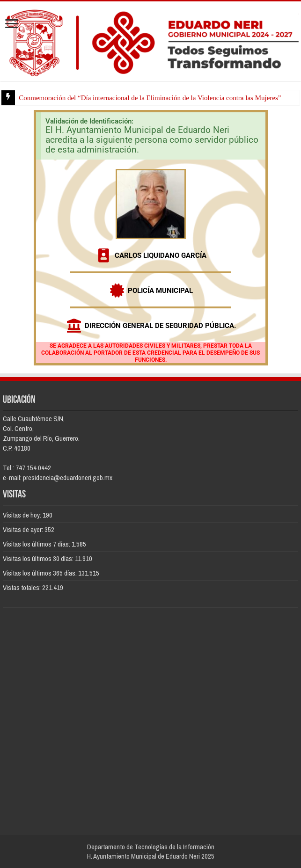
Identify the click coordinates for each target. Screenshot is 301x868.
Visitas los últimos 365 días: (40, 573)
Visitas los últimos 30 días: (39, 558)
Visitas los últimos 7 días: (37, 544)
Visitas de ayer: (24, 529)
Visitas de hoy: (23, 515)
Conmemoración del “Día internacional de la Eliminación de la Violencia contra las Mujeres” (150, 98)
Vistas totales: (22, 587)
